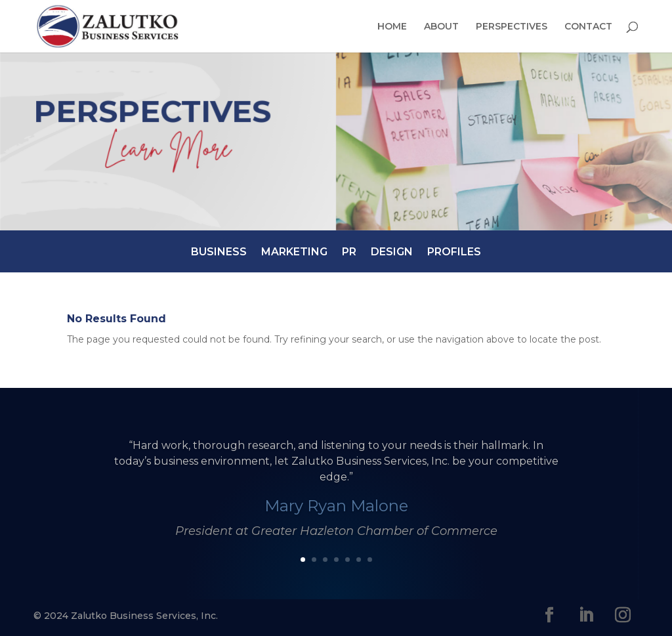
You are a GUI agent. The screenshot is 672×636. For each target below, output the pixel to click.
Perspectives (512, 27)
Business (219, 252)
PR (349, 252)
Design (392, 252)
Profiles (454, 252)
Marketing (294, 252)
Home (392, 27)
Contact (588, 27)
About (441, 27)
